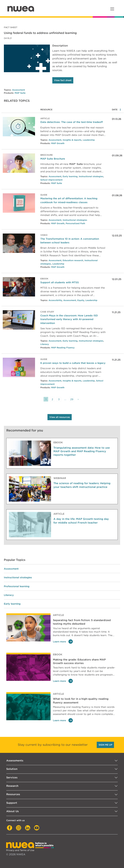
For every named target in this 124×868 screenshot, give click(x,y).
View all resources (60, 417)
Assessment (18, 90)
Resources (13, 794)
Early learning (70, 176)
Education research (73, 260)
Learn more (63, 642)
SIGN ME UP (105, 745)
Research (12, 786)
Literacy (45, 344)
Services (12, 777)
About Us (13, 811)
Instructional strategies (91, 176)
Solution (12, 769)
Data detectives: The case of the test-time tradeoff (72, 122)
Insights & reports (72, 140)
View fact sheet (63, 80)
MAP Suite (20, 93)
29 (72, 399)
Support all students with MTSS (60, 282)
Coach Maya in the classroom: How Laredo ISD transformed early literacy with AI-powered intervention (69, 319)
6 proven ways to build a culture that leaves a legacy (73, 363)
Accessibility (55, 300)
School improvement (51, 180)
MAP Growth (58, 143)
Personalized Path (75, 223)
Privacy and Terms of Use (20, 850)
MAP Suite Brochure (53, 159)
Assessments (15, 761)
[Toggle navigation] (112, 9)
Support (12, 803)
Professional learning (17, 586)
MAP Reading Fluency (63, 348)
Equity (81, 300)
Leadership (89, 140)
